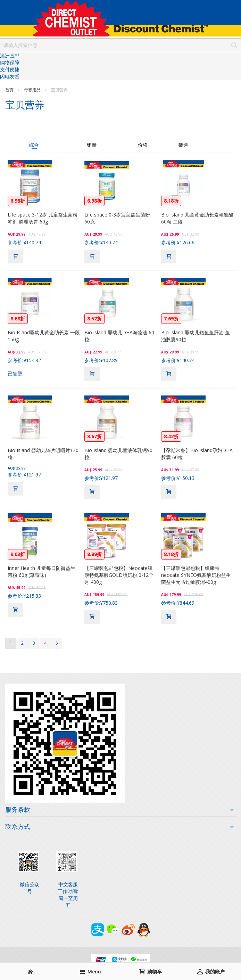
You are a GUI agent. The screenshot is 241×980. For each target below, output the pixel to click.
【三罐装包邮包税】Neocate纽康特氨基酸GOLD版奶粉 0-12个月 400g (119, 575)
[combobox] (120, 45)
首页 (10, 90)
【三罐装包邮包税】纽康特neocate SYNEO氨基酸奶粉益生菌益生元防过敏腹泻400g (196, 575)
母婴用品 (33, 90)
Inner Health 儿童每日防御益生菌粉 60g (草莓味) (41, 571)
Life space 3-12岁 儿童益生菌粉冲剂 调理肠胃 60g (43, 218)
